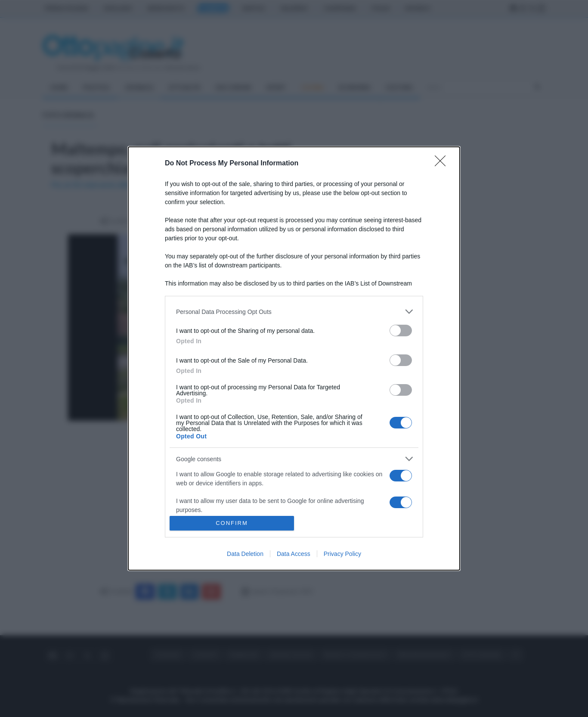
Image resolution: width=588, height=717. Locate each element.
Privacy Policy (342, 554)
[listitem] (294, 312)
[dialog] (294, 358)
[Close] (443, 164)
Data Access (294, 554)
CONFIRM (232, 523)
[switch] (401, 331)
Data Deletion (245, 554)
